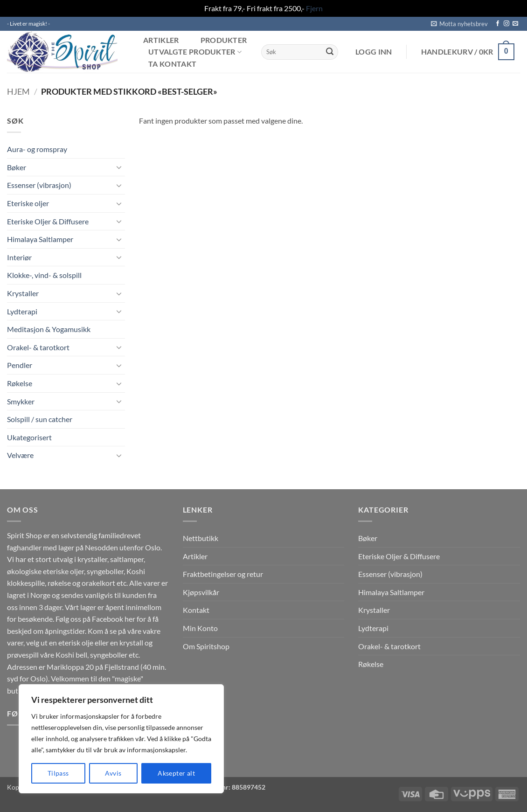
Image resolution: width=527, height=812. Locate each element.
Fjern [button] (314, 8)
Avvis (113, 773)
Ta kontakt (172, 64)
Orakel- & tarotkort (38, 347)
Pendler (20, 365)
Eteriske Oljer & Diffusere (48, 221)
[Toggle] (119, 167)
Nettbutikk (201, 538)
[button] (459, 24)
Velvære (20, 455)
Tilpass (58, 773)
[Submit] (330, 52)
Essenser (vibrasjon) (39, 185)
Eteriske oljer (28, 203)
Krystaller (23, 293)
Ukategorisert (29, 437)
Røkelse (20, 383)
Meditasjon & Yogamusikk (49, 329)
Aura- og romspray (37, 149)
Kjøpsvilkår (201, 592)
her (130, 619)
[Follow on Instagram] (506, 24)
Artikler (161, 40)
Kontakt (196, 610)
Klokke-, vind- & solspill (44, 275)
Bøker (17, 167)
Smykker (21, 401)
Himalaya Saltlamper (40, 239)
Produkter (224, 40)
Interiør (19, 257)
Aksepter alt (176, 773)
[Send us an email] (515, 24)
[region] (121, 739)
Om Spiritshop (206, 646)
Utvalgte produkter (195, 52)
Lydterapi (22, 311)
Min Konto (200, 628)
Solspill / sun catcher (40, 419)
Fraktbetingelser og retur (223, 574)
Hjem (18, 91)
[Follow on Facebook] (498, 24)
